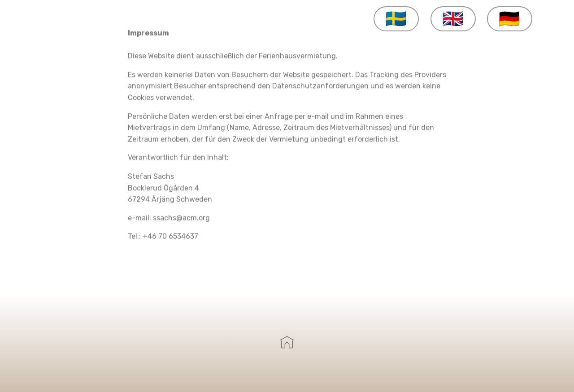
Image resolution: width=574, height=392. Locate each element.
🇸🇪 (396, 19)
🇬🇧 (453, 19)
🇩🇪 (510, 19)
